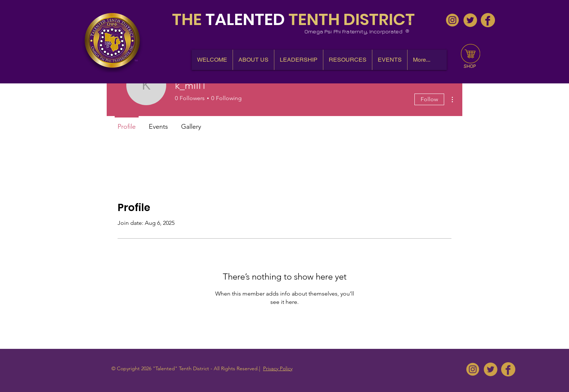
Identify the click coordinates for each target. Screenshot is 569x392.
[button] (253, 60)
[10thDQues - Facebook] (488, 20)
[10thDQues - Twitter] (470, 20)
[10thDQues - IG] (452, 20)
